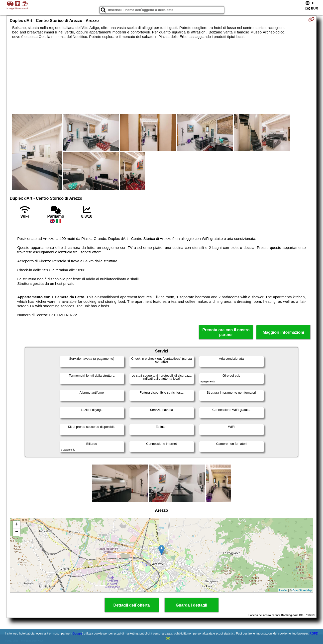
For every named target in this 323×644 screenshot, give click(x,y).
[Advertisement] (162, 76)
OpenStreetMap (302, 590)
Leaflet (283, 590)
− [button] (17, 532)
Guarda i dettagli (191, 605)
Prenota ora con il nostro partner (226, 332)
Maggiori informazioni (283, 332)
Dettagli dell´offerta (132, 605)
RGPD (314, 634)
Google (77, 634)
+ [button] (17, 525)
